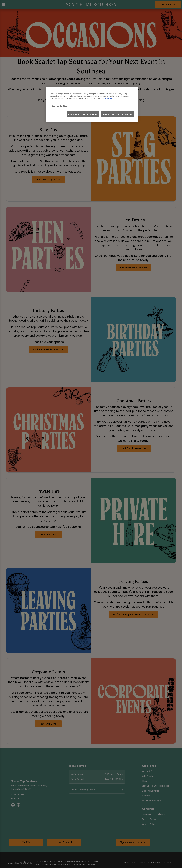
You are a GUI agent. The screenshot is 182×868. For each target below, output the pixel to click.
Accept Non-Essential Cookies (118, 114)
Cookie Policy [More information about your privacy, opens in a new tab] (107, 98)
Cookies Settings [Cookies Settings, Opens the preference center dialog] (60, 106)
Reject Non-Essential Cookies (83, 114)
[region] (92, 105)
